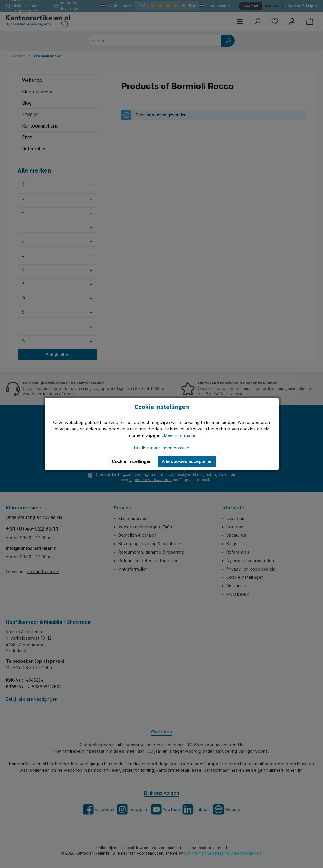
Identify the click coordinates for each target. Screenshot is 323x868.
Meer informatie (180, 435)
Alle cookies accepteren (187, 461)
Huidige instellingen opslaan (162, 448)
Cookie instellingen (132, 461)
